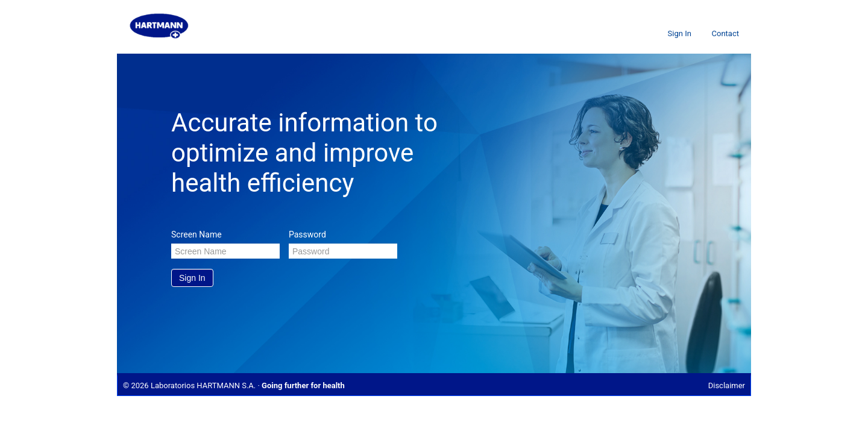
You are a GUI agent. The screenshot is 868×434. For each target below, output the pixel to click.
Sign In (680, 33)
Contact (725, 33)
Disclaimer (727, 385)
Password (307, 234)
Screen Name (197, 234)
